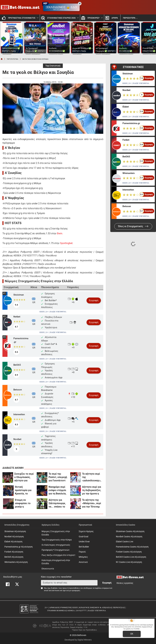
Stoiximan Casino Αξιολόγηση (130, 531)
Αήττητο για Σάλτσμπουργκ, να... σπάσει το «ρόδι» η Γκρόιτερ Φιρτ (57, 503)
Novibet (17, 439)
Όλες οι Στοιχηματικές (133, 226)
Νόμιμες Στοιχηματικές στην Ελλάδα (56, 533)
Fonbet (126, 140)
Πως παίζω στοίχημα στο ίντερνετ (58, 555)
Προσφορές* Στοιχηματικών (56, 550)
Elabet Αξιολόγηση (13, 542)
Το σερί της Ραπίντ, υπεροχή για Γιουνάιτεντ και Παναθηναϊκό (58, 477)
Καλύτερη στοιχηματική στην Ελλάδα (56, 562)
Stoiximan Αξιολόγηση (15, 531)
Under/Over (84, 542)
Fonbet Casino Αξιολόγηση (129, 552)
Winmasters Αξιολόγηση (16, 562)
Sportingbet (66, 243)
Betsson (18, 390)
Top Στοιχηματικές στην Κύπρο (57, 540)
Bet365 (17, 365)
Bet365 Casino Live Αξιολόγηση (131, 557)
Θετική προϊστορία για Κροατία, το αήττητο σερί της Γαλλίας (24, 490)
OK (132, 634)
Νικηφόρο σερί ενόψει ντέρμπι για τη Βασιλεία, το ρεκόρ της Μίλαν (57, 490)
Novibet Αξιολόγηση (14, 537)
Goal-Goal (83, 537)
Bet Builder (84, 547)
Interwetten (19, 414)
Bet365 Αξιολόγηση (14, 557)
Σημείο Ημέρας (86, 531)
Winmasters (129, 173)
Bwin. (60, 233)
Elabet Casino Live (125, 542)
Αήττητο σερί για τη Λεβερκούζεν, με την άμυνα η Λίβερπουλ (92, 490)
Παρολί (82, 552)
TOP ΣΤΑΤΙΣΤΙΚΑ (12, 59)
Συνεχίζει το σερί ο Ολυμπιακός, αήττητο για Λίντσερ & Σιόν (24, 477)
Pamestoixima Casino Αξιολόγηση (132, 547)
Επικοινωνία (48, 569)
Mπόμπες (83, 557)
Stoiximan (19, 295)
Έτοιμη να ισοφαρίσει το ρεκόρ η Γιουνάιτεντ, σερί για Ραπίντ (24, 503)
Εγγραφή (94, 300)
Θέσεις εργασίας (125, 583)
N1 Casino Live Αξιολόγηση (129, 562)
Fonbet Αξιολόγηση (14, 552)
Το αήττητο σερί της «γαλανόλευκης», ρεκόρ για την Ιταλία (92, 477)
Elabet (126, 107)
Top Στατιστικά (53, 66)
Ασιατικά (83, 562)
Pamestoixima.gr (21, 340)
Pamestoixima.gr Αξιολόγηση (19, 547)
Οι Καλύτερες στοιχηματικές (56, 545)
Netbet (17, 317)
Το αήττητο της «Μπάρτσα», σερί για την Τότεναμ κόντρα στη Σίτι (92, 503)
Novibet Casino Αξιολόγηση (129, 537)
